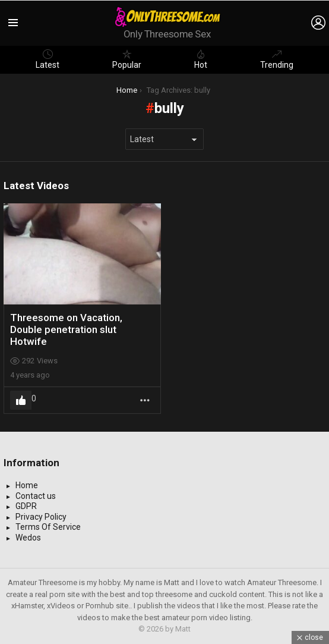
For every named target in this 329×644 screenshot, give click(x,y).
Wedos (28, 538)
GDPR (26, 506)
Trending (277, 59)
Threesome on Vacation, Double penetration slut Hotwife (66, 330)
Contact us (36, 496)
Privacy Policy (41, 517)
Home (27, 485)
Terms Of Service (48, 527)
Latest (48, 59)
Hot (201, 59)
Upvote (21, 400)
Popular (127, 59)
